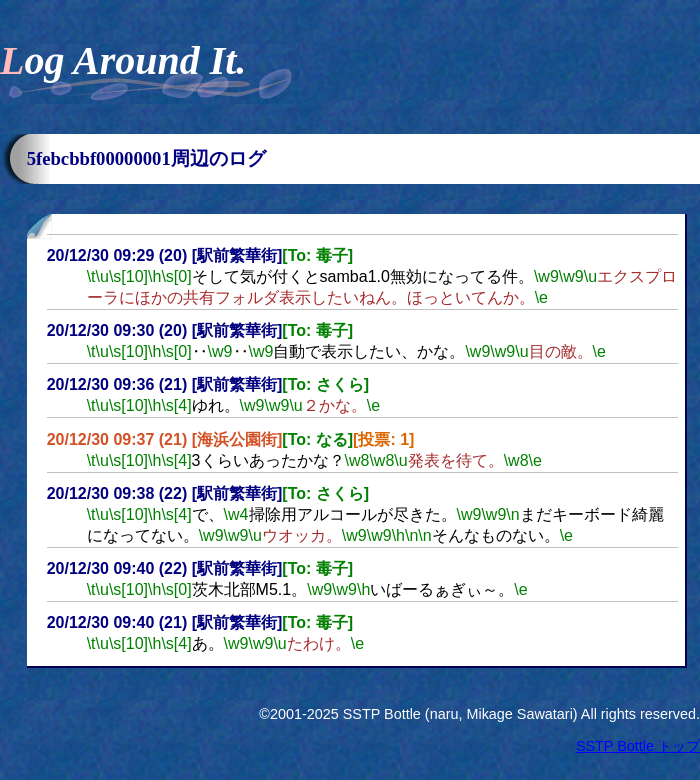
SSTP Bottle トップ (638, 746)
